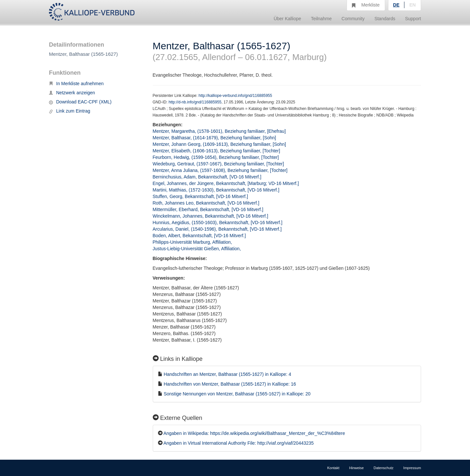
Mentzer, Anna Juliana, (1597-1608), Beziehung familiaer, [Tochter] (220, 170)
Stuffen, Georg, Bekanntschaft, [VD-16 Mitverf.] (200, 196)
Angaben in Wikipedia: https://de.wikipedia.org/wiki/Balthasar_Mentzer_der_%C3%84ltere (254, 433)
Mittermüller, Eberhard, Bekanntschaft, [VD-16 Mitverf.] (208, 209)
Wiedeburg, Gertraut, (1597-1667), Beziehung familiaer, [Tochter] (218, 164)
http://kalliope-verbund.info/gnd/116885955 (235, 96)
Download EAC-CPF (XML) (80, 102)
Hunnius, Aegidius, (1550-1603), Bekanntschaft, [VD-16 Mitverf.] (218, 223)
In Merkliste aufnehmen (76, 84)
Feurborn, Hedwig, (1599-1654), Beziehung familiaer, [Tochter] (216, 157)
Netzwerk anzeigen (72, 93)
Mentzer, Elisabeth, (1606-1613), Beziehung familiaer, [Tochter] (217, 151)
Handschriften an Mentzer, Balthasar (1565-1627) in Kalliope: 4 (227, 374)
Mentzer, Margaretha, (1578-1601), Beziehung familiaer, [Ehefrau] (219, 131)
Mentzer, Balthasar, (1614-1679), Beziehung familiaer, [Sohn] (214, 138)
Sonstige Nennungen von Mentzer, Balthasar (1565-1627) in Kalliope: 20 (237, 394)
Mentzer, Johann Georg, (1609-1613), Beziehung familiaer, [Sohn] (219, 144)
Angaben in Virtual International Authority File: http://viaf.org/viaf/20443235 (239, 443)
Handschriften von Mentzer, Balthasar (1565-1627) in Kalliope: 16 (230, 384)
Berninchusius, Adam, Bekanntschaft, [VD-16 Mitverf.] (207, 177)
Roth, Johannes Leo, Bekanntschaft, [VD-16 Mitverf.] (206, 203)
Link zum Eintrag (70, 111)
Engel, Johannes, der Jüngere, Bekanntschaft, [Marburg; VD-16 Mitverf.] (226, 183)
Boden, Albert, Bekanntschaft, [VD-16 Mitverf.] (199, 236)
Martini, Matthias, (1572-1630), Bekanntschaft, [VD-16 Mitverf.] (216, 190)
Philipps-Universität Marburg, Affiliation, (193, 242)
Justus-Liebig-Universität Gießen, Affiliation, (197, 249)
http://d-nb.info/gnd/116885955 (195, 102)
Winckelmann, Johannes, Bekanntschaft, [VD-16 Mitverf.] (211, 216)
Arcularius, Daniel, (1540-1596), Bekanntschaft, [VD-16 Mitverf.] (217, 229)
